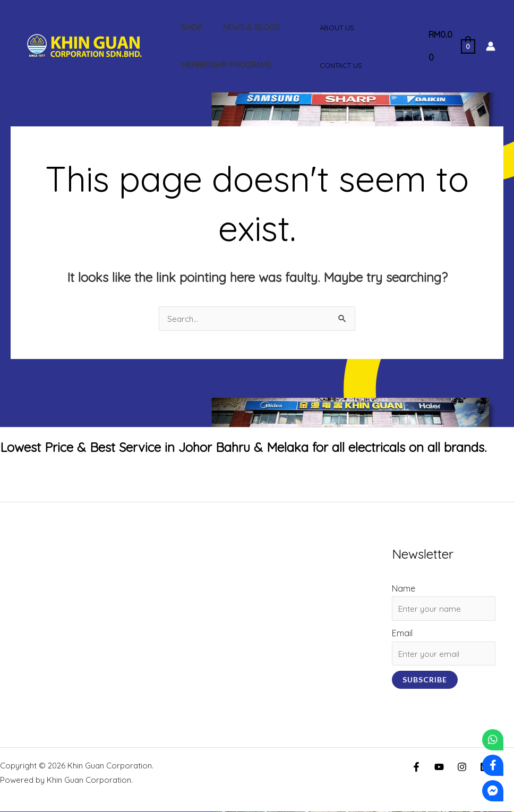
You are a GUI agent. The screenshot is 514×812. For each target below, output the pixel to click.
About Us (334, 28)
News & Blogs (243, 28)
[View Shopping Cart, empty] (449, 46)
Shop (189, 28)
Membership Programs (223, 65)
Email (401, 634)
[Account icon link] (491, 46)
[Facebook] (416, 767)
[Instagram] (462, 767)
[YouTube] (439, 767)
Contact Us (338, 65)
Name (402, 588)
